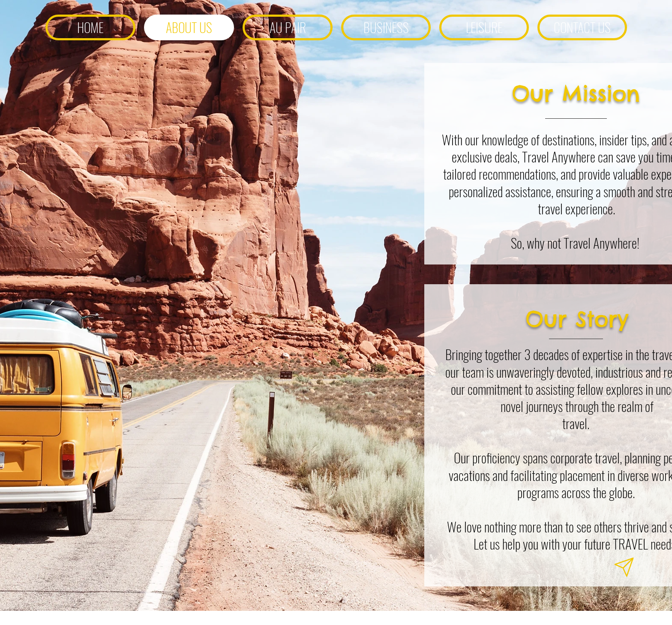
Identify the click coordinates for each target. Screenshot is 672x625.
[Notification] (624, 567)
